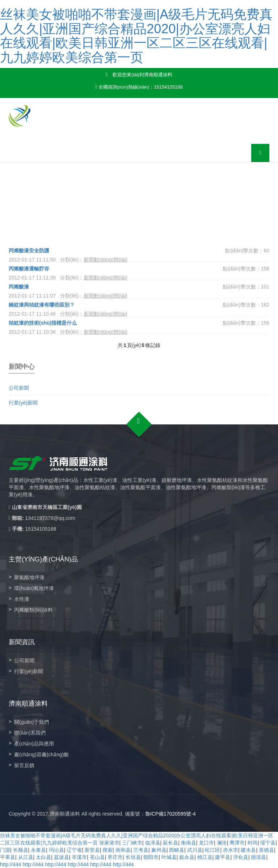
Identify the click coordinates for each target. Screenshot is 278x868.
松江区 (212, 850)
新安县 (92, 850)
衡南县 (189, 843)
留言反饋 (24, 765)
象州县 (159, 850)
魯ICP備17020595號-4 (170, 814)
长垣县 (133, 857)
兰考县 (141, 850)
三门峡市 (132, 843)
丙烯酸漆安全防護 (29, 251)
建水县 (248, 850)
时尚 (253, 843)
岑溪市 (79, 857)
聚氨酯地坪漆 (29, 577)
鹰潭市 (237, 843)
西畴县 (177, 850)
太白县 (43, 857)
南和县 (123, 850)
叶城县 (169, 857)
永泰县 (38, 850)
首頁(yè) (64, 219)
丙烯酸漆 (21, 287)
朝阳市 (151, 857)
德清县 (258, 857)
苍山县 (97, 857)
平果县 (8, 857)
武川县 (195, 850)
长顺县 (21, 850)
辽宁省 (74, 850)
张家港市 (109, 843)
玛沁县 (56, 850)
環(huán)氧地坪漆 (34, 588)
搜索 (108, 850)
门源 (5, 850)
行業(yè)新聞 (23, 403)
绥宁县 (268, 843)
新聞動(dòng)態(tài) (120, 219)
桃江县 (205, 857)
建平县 (223, 857)
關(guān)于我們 (31, 722)
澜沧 (222, 843)
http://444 (10, 864)
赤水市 (231, 850)
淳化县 (241, 857)
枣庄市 (115, 857)
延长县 (170, 843)
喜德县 (266, 850)
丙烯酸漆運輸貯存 (29, 269)
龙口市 (206, 843)
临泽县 (153, 843)
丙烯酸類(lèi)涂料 (33, 610)
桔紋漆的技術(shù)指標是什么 (43, 323)
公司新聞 (19, 388)
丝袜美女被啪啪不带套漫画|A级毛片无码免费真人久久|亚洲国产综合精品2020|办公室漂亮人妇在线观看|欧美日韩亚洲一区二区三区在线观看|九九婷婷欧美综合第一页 (136, 36)
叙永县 (187, 857)
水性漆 (22, 599)
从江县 (26, 857)
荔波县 (62, 857)
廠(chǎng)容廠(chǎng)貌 (41, 754)
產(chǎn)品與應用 (34, 744)
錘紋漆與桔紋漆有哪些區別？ (42, 305)
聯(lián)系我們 (30, 733)
